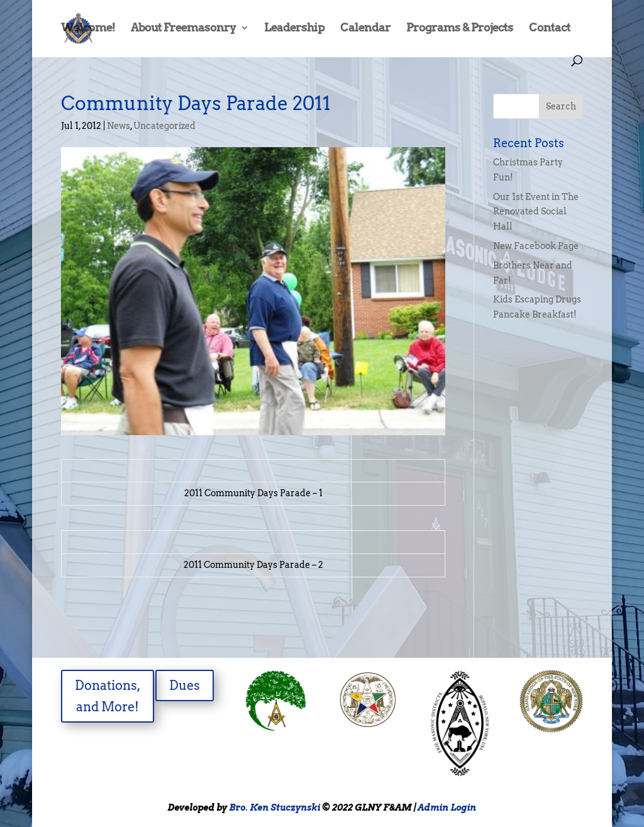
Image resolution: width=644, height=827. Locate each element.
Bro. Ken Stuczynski (275, 808)
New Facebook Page (536, 246)
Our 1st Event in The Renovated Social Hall (536, 212)
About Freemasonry (183, 29)
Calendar (365, 29)
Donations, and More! (108, 696)
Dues (185, 685)
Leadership (294, 29)
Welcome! (88, 29)
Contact (550, 29)
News (119, 126)
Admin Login (447, 808)
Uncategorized (164, 126)
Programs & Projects (460, 29)
